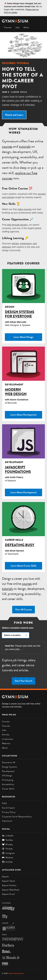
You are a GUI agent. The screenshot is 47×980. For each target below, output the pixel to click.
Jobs (17, 27)
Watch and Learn (14, 115)
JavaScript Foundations (18, 469)
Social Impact (8, 808)
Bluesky (7, 844)
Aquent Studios (9, 885)
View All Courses (23, 610)
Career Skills (8, 789)
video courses (25, 209)
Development (8, 771)
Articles (6, 735)
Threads (7, 849)
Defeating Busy (20, 545)
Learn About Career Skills (24, 566)
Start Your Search (24, 681)
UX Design (7, 775)
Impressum (7, 821)
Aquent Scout (8, 894)
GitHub (7, 862)
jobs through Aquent (17, 225)
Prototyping (8, 780)
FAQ (4, 803)
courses (7, 146)
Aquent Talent (9, 881)
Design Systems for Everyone (20, 314)
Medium (8, 857)
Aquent (5, 876)
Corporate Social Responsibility (17, 817)
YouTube (8, 840)
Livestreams (8, 739)
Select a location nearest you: (18, 628)
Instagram (8, 853)
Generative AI (9, 762)
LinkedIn (8, 836)
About (26, 27)
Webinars (6, 743)
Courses (8, 27)
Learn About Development (23, 415)
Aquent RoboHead (11, 890)
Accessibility (8, 784)
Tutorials (6, 726)
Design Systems (9, 767)
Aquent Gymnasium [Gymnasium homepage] (16, 973)
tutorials (25, 146)
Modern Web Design (16, 392)
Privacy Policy (9, 812)
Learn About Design (23, 337)
